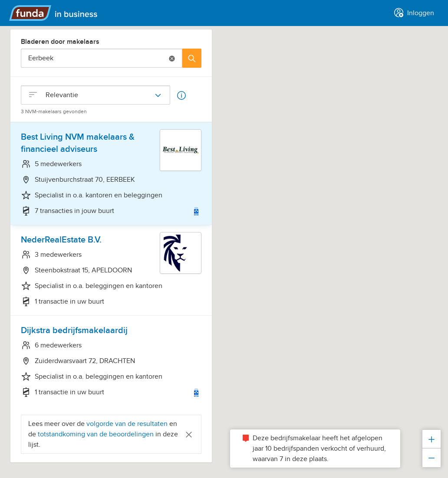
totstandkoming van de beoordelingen (97, 434)
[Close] (189, 434)
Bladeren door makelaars (60, 42)
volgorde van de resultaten (127, 424)
